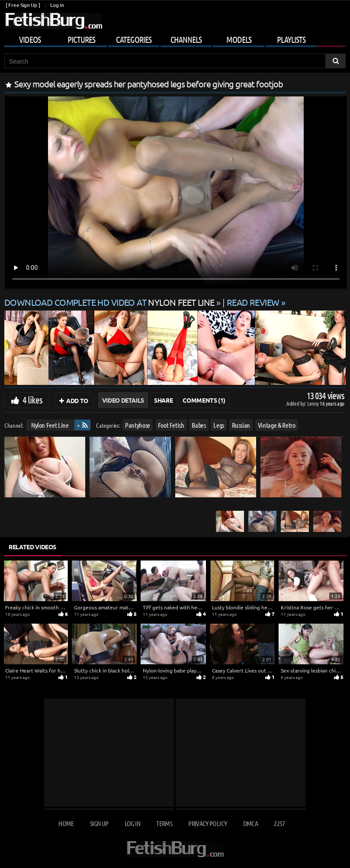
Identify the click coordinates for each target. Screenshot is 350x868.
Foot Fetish (171, 425)
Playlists (291, 39)
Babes (199, 425)
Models (239, 39)
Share (163, 400)
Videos (30, 39)
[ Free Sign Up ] (23, 5)
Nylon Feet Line (50, 425)
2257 (279, 823)
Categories (134, 39)
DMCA (250, 823)
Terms (164, 823)
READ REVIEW (253, 302)
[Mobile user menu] (175, 38)
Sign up (99, 823)
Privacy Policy (207, 823)
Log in (57, 5)
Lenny (313, 403)
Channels (186, 39)
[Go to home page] (53, 21)
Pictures (81, 39)
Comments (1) (204, 400)
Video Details (123, 400)
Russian (241, 425)
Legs (219, 425)
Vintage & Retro (277, 425)
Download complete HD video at (110, 302)
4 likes (32, 400)
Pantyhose (138, 425)
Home (66, 823)
